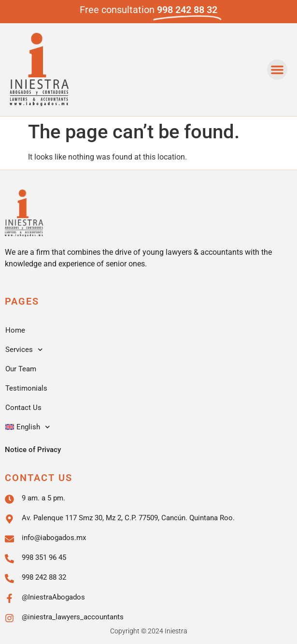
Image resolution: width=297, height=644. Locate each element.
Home (15, 330)
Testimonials (26, 388)
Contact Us (23, 408)
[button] (277, 70)
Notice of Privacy (33, 450)
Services (24, 350)
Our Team (21, 369)
